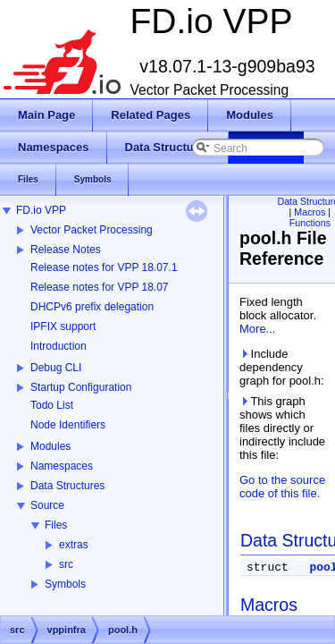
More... (257, 329)
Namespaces (62, 466)
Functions (310, 223)
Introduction (59, 346)
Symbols (65, 584)
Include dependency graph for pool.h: (282, 367)
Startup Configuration (81, 387)
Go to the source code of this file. (282, 487)
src (66, 564)
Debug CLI (56, 368)
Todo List (52, 405)
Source (47, 505)
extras (74, 545)
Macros (310, 212)
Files (56, 525)
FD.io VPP (41, 210)
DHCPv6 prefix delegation (92, 307)
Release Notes (66, 250)
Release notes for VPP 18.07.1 (104, 267)
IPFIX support (63, 326)
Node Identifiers (68, 425)
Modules (50, 446)
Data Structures (67, 486)
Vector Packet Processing (92, 230)
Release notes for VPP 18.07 (100, 287)
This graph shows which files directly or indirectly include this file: (282, 428)
